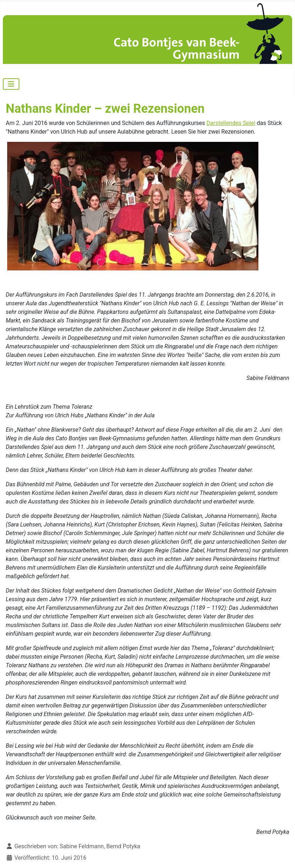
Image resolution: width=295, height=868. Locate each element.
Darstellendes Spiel (231, 123)
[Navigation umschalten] (11, 84)
